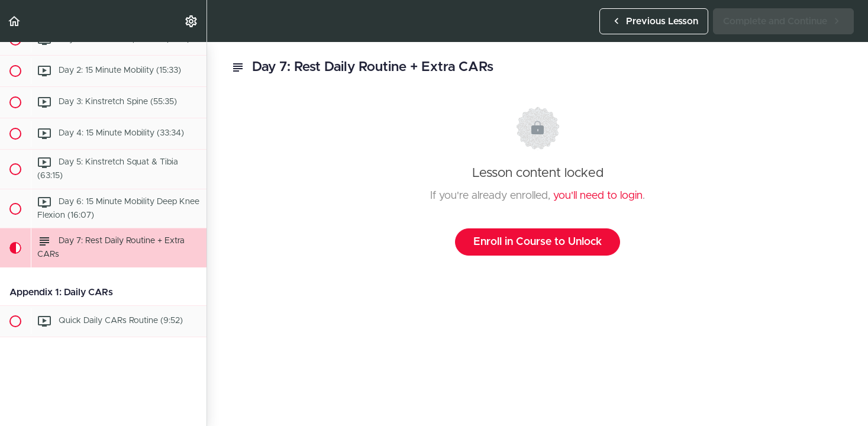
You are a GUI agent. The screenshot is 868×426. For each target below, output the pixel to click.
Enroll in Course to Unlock (538, 242)
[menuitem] (192, 21)
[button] (15, 21)
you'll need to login (598, 196)
